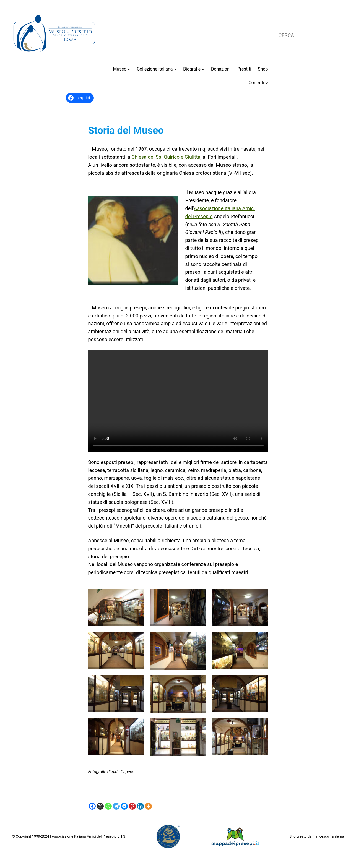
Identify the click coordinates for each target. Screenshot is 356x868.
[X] (100, 806)
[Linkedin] (140, 806)
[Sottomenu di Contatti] (267, 83)
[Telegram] (116, 806)
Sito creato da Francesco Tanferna (317, 836)
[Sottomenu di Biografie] (203, 69)
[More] (148, 806)
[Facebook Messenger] (124, 806)
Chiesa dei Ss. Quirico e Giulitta (166, 157)
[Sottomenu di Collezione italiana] (175, 69)
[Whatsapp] (108, 806)
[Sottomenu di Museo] (129, 69)
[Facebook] (92, 806)
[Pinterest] (132, 806)
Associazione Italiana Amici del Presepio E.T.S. (89, 836)
